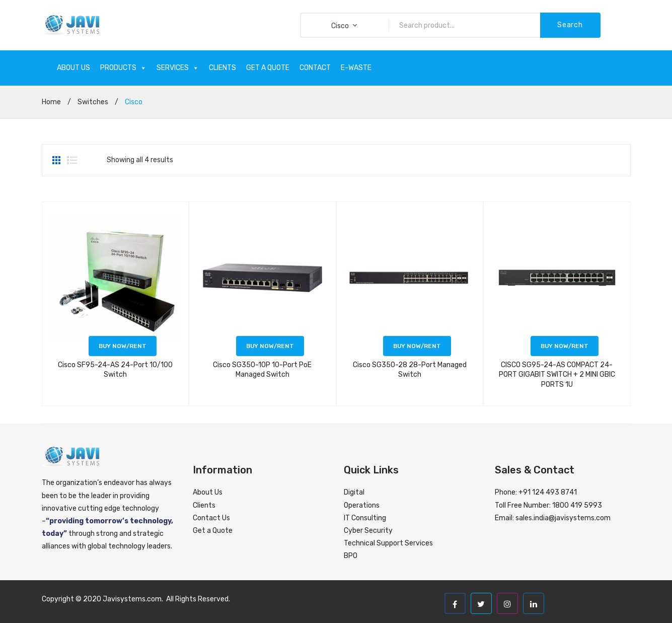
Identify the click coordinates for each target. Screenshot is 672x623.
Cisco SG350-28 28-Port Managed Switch (410, 370)
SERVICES (178, 68)
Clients (204, 505)
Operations (362, 505)
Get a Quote (213, 531)
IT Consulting (365, 518)
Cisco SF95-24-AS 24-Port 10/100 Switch (115, 370)
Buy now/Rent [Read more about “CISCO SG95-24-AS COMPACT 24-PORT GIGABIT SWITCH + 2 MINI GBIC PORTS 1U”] (565, 346)
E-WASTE (356, 68)
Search (570, 25)
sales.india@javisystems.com (563, 518)
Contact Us (211, 518)
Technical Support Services (388, 543)
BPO (351, 556)
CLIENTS (222, 68)
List (72, 160)
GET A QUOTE (268, 68)
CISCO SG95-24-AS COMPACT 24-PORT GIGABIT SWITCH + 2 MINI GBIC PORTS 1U (557, 375)
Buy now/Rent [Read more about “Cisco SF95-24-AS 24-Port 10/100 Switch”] (123, 346)
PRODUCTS (123, 68)
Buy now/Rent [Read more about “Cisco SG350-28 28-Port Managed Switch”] (417, 346)
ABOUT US (73, 68)
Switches (93, 102)
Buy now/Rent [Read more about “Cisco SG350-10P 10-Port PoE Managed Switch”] (270, 346)
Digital (354, 492)
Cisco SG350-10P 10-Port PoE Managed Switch (262, 370)
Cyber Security (368, 531)
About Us (208, 492)
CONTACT (315, 68)
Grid (57, 160)
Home (51, 102)
